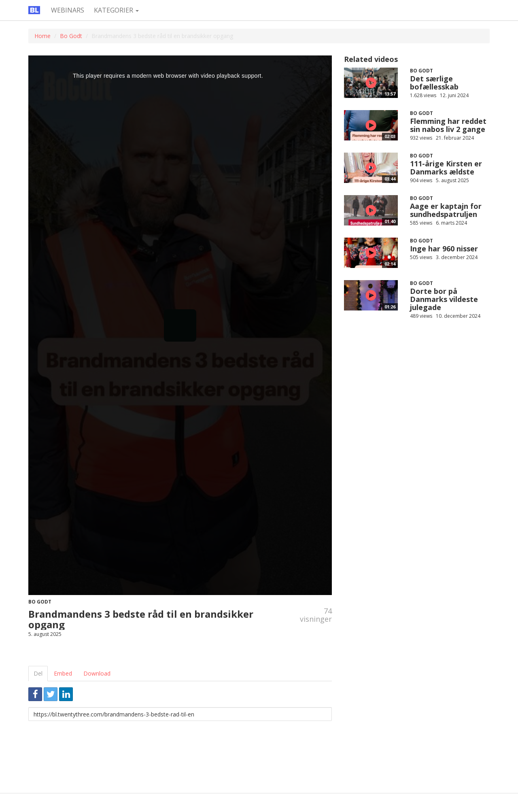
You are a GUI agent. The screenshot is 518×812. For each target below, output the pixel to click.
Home (42, 36)
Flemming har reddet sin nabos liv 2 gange (448, 125)
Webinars (68, 10)
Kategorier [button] (116, 10)
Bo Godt (71, 36)
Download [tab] (97, 673)
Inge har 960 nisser (444, 249)
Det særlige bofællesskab (434, 83)
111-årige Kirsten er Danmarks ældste (446, 168)
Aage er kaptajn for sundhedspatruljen (446, 210)
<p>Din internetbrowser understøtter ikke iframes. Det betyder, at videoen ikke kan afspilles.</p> (180, 325)
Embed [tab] (63, 673)
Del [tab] (38, 673)
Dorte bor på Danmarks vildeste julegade (444, 299)
